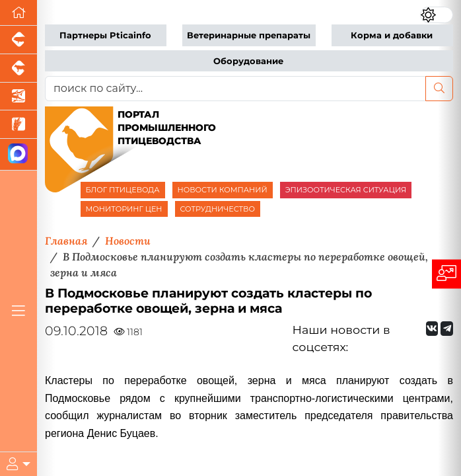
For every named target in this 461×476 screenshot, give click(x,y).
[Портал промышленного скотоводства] (18, 68)
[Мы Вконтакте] (432, 329)
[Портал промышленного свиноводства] (18, 40)
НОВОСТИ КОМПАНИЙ (223, 190)
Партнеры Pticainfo (105, 35)
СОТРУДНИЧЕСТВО (218, 209)
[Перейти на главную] (18, 13)
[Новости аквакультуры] (18, 97)
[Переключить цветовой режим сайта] (437, 15)
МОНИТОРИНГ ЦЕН (124, 209)
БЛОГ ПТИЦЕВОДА (123, 190)
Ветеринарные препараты (249, 35)
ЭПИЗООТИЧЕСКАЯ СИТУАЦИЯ (346, 190)
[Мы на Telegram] (447, 329)
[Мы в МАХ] (18, 155)
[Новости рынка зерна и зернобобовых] (18, 125)
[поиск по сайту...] (235, 89)
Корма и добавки (392, 35)
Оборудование (248, 61)
